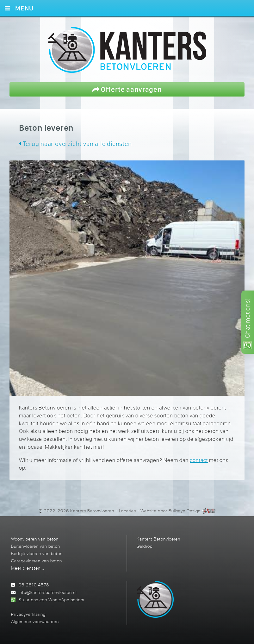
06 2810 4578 (34, 585)
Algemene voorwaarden (35, 621)
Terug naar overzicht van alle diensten (75, 144)
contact (199, 460)
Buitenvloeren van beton (36, 546)
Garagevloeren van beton (37, 561)
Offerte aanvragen (127, 89)
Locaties (127, 511)
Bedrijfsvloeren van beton (37, 553)
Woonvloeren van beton (35, 539)
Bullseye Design (185, 511)
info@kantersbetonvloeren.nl (47, 592)
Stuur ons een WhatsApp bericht (52, 600)
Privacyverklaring (28, 614)
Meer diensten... (28, 568)
